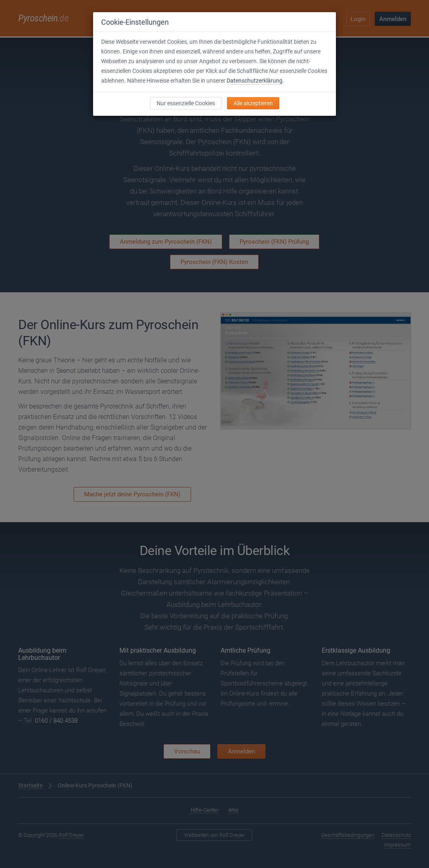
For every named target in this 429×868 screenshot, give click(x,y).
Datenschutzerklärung (255, 81)
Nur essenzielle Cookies (186, 103)
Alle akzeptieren (253, 103)
